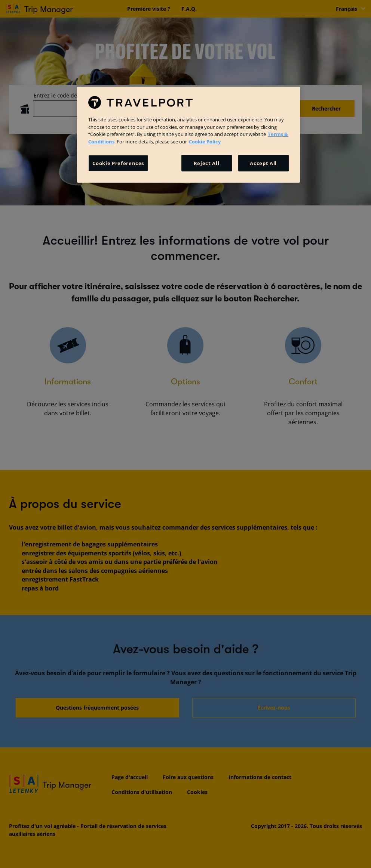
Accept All (263, 163)
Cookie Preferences (118, 163)
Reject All (207, 163)
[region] (188, 134)
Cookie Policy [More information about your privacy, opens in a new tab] (205, 142)
